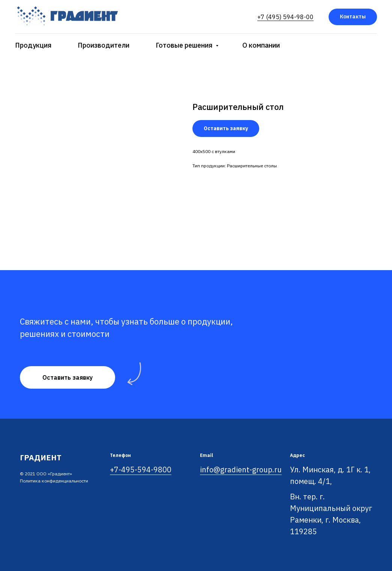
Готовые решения (185, 45)
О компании (261, 45)
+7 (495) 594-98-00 (285, 17)
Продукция (33, 45)
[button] (68, 377)
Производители (104, 45)
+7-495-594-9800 (141, 470)
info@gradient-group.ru (241, 470)
